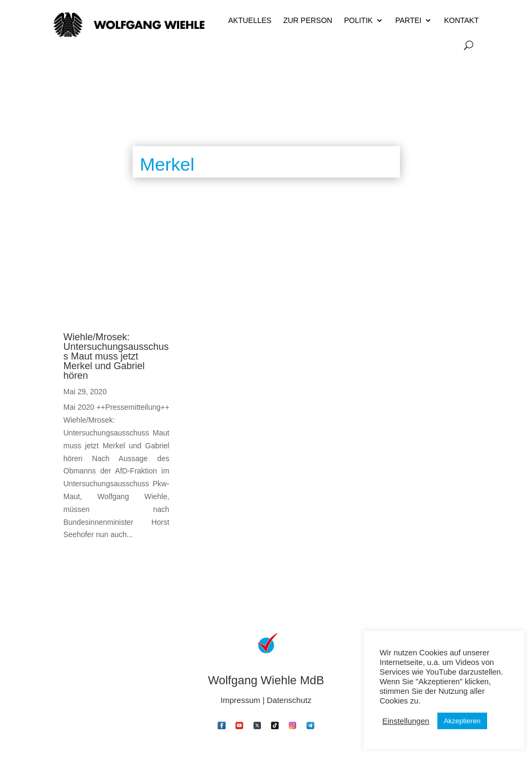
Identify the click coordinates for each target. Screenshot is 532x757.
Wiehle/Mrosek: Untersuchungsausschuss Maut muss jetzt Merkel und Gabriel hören (116, 356)
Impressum (241, 700)
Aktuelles (250, 20)
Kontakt (461, 20)
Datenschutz (289, 700)
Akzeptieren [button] (462, 721)
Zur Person (308, 20)
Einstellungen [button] (406, 721)
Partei (408, 20)
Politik (358, 20)
